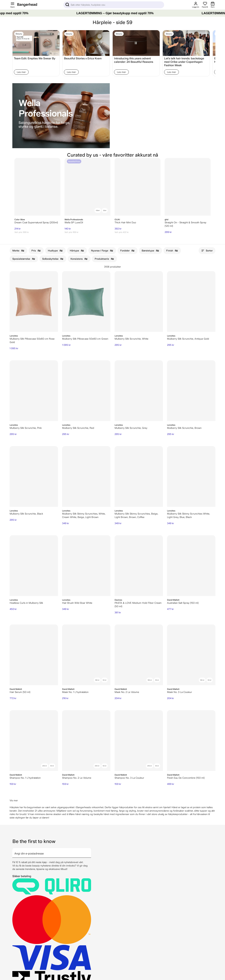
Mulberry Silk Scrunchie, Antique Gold (188, 339)
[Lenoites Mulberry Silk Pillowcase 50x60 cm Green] (86, 302)
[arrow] (90, 851)
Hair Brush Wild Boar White (77, 603)
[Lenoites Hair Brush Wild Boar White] (86, 566)
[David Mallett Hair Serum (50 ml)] (34, 655)
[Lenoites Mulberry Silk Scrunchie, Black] (34, 476)
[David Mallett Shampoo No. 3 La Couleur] (139, 741)
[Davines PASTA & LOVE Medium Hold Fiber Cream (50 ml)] (139, 566)
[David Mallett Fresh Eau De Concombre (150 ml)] (191, 741)
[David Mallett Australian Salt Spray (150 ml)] (191, 566)
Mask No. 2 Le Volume (127, 692)
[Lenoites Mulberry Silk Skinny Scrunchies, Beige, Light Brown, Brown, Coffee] (139, 476)
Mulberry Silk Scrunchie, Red (78, 428)
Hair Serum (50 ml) (20, 692)
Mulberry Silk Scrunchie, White (131, 339)
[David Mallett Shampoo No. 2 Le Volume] (86, 741)
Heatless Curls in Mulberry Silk (26, 603)
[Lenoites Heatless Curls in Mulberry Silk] (34, 566)
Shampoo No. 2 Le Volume (77, 778)
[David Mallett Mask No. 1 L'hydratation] (86, 655)
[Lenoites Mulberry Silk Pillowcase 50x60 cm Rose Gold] (34, 302)
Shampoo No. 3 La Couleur (129, 778)
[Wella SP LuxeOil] (87, 187)
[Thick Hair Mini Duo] (138, 187)
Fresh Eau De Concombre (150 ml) (186, 778)
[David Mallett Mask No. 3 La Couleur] (191, 655)
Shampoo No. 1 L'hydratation (25, 778)
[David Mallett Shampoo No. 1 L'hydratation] (34, 741)
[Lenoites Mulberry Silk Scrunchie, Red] (86, 391)
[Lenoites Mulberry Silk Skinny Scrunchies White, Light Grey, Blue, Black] (191, 476)
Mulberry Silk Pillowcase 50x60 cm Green (85, 339)
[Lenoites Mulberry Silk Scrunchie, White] (139, 302)
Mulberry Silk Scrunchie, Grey (131, 428)
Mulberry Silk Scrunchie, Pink (26, 428)
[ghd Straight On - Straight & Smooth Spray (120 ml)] (188, 187)
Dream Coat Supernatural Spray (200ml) (36, 222)
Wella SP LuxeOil (74, 222)
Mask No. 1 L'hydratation (75, 692)
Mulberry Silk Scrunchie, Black (26, 514)
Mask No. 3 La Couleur (179, 692)
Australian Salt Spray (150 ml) (183, 603)
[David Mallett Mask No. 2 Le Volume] (139, 655)
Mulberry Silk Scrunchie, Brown (184, 428)
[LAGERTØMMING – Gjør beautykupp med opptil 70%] (113, 13)
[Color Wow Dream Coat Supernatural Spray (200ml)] (37, 187)
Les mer (21, 72)
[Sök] (114, 5)
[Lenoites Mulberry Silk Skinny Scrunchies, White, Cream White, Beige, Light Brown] (86, 476)
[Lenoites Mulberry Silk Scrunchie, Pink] (34, 391)
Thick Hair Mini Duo (125, 222)
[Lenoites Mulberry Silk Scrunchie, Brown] (191, 391)
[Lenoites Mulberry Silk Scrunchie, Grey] (139, 391)
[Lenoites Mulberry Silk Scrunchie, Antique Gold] (191, 302)
